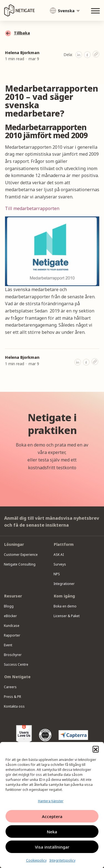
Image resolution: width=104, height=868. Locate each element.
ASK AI (59, 555)
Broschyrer (13, 655)
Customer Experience (21, 555)
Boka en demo (65, 606)
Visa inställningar (52, 847)
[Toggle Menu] (95, 11)
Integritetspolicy (62, 860)
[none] (65, 10)
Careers (10, 687)
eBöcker (10, 616)
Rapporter (12, 635)
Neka (52, 832)
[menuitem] (65, 11)
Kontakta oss (14, 706)
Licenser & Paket (67, 616)
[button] (96, 749)
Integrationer (64, 584)
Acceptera (52, 816)
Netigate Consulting (20, 564)
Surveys (60, 564)
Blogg (9, 606)
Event (8, 645)
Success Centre (16, 664)
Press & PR (12, 697)
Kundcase (12, 626)
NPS (57, 574)
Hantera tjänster (51, 801)
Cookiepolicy (36, 860)
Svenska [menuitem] (66, 11)
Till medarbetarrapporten (32, 208)
